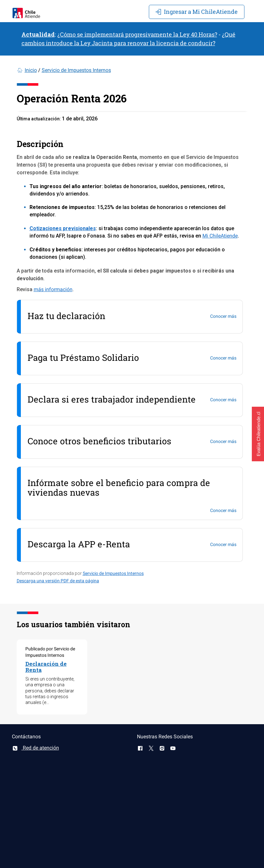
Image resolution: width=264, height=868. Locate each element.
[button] (258, 434)
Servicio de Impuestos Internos (76, 70)
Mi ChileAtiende (197, 12)
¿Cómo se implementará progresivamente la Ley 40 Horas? (137, 34)
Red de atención (35, 748)
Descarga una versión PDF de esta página (58, 581)
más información (53, 289)
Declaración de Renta (46, 667)
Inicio (31, 70)
